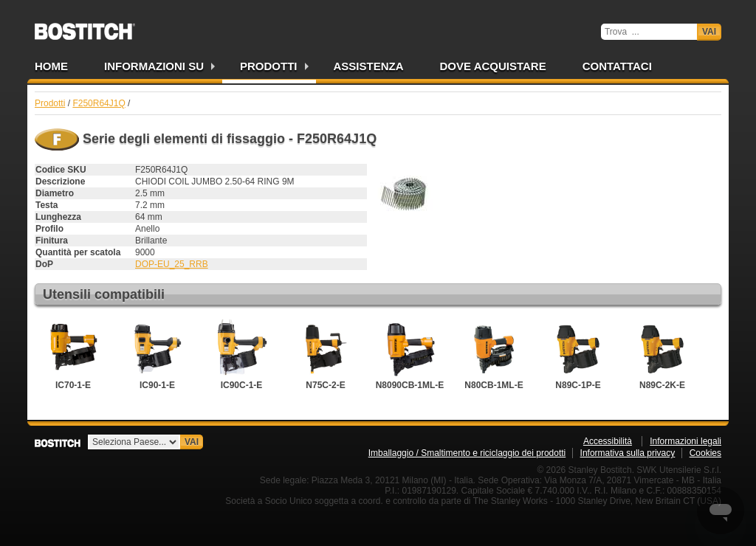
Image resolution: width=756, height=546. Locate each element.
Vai (709, 32)
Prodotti (269, 66)
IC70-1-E (73, 355)
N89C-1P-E (578, 355)
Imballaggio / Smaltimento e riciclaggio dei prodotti (467, 453)
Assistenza (369, 66)
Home (51, 66)
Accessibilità (608, 441)
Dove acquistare (493, 66)
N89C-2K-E (662, 355)
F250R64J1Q (99, 103)
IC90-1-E (157, 355)
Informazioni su (154, 66)
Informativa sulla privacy (628, 453)
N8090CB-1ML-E (410, 355)
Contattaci (617, 66)
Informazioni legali (685, 441)
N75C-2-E (326, 355)
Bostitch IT (85, 27)
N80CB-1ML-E (494, 355)
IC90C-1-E (241, 355)
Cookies (705, 453)
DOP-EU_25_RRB (172, 264)
